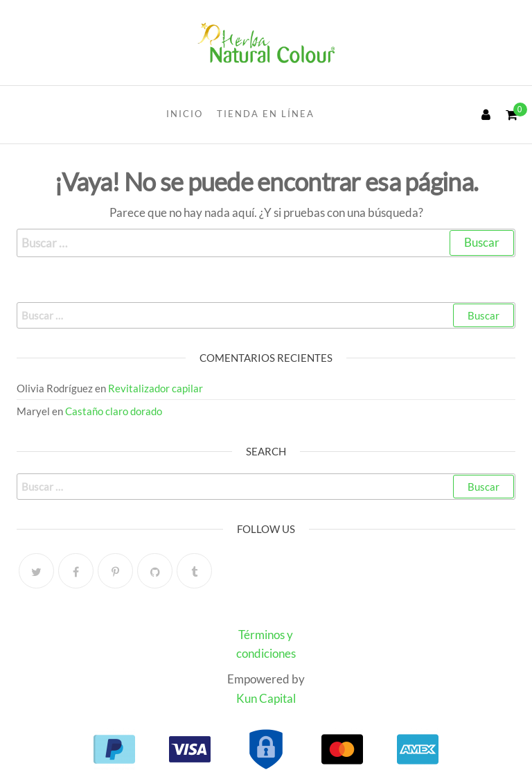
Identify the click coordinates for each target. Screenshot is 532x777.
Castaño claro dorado (114, 411)
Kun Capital (266, 698)
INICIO (185, 114)
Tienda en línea (266, 114)
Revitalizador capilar (156, 388)
